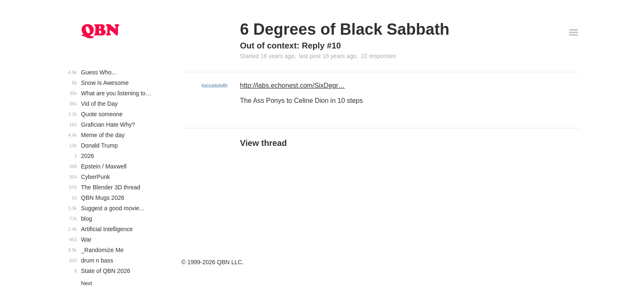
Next (87, 283)
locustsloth (214, 85)
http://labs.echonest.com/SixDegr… (293, 85)
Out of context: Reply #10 (291, 46)
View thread (264, 143)
